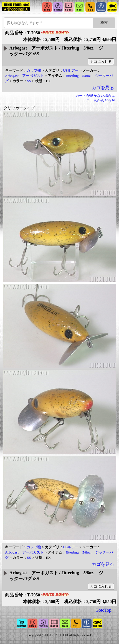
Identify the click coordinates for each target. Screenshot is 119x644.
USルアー (71, 70)
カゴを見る (103, 88)
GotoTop (103, 610)
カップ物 (34, 70)
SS (29, 81)
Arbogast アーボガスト (24, 76)
